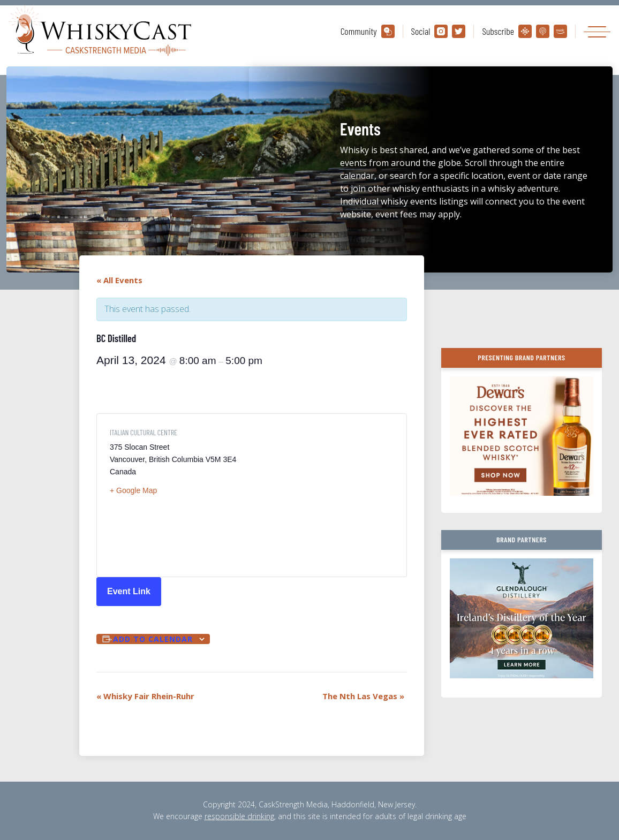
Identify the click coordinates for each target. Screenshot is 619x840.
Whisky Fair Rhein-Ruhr (145, 696)
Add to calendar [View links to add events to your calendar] (153, 639)
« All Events (119, 280)
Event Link (129, 591)
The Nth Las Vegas (363, 696)
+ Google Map (133, 490)
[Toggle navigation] (597, 31)
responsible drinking (239, 816)
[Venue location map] (323, 495)
